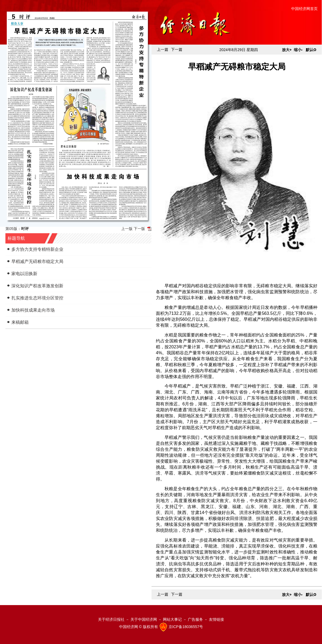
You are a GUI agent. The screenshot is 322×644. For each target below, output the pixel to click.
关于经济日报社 (111, 619)
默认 (311, 50)
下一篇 (177, 49)
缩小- (298, 50)
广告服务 (195, 619)
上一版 (127, 229)
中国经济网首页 (304, 9)
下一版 (139, 229)
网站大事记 (172, 619)
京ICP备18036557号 (186, 627)
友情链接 (216, 619)
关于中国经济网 (144, 619)
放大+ (287, 50)
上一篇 (163, 49)
